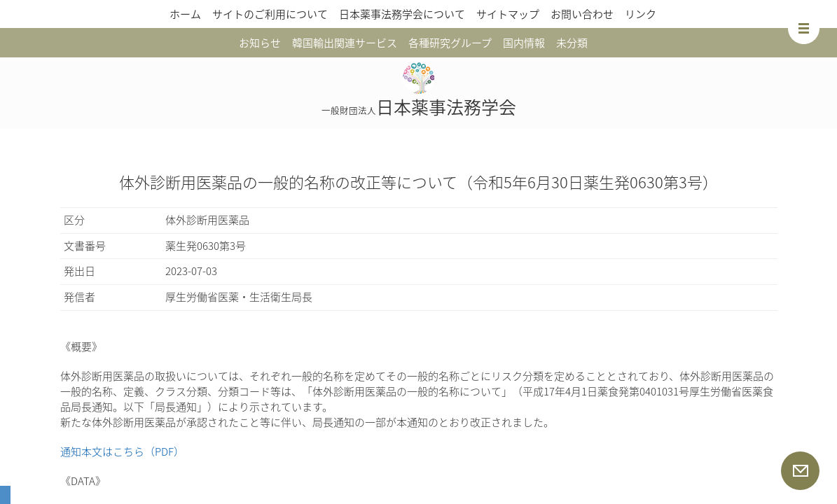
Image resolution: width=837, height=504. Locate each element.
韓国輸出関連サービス (345, 43)
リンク (641, 14)
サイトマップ (508, 14)
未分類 (572, 43)
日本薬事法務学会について (402, 14)
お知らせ (260, 43)
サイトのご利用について (270, 14)
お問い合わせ (582, 14)
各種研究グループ (450, 43)
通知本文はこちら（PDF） (122, 451)
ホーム (185, 14)
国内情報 (524, 43)
